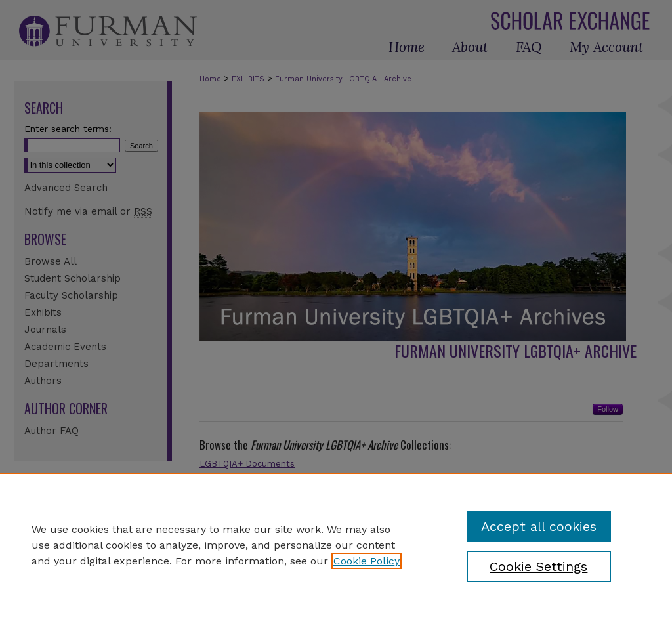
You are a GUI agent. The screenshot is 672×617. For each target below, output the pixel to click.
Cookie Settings (538, 566)
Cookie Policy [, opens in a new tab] (367, 561)
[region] (336, 545)
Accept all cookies (539, 526)
